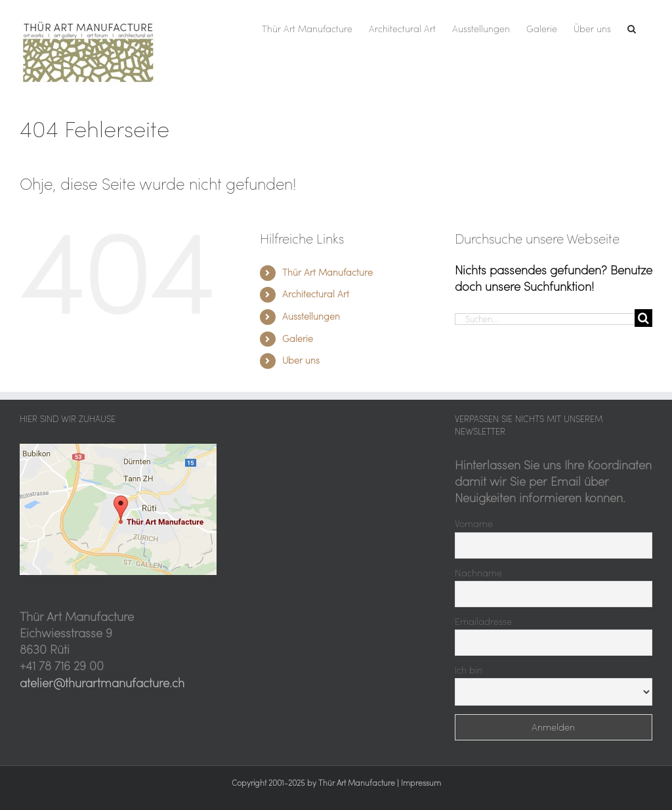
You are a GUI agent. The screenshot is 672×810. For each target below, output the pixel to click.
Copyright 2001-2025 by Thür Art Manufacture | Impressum (336, 783)
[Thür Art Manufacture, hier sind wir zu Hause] (118, 449)
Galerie (298, 339)
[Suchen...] (545, 319)
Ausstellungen (311, 316)
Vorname (474, 524)
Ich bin (469, 670)
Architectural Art (316, 294)
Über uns (301, 360)
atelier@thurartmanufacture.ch (102, 683)
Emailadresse (483, 622)
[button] (632, 28)
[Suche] (643, 318)
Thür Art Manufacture (327, 272)
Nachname (478, 573)
